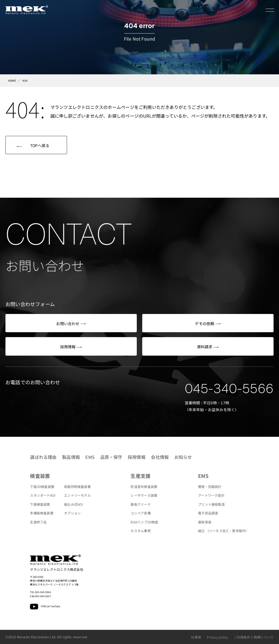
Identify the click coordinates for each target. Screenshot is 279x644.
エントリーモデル (77, 495)
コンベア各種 (140, 513)
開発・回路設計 (210, 486)
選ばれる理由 (43, 457)
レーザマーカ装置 (144, 495)
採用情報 (137, 457)
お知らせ (183, 457)
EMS (90, 457)
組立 (223, 531)
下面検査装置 (40, 504)
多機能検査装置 (42, 513)
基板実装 (205, 522)
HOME (12, 80)
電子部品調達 (208, 513)
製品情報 (71, 457)
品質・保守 (111, 457)
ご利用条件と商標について (254, 637)
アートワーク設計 (211, 495)
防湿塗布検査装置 (144, 486)
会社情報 (160, 457)
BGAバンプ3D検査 (144, 522)
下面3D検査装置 (42, 486)
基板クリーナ (140, 504)
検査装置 (40, 476)
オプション (72, 513)
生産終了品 (38, 522)
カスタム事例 (140, 531)
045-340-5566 (229, 389)
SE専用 (196, 637)
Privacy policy (218, 637)
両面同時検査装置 (77, 486)
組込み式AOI (73, 504)
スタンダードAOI (43, 495)
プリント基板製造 (211, 504)
